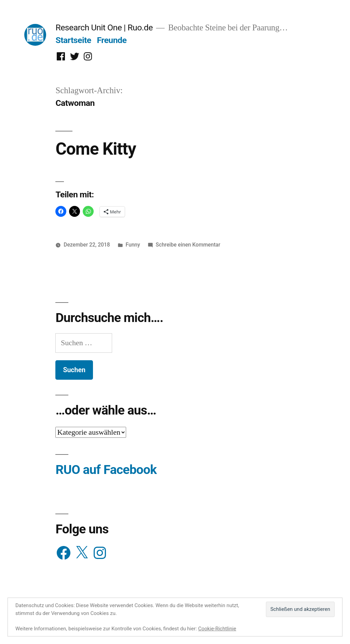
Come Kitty (96, 149)
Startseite (73, 40)
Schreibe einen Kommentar (188, 245)
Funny (133, 245)
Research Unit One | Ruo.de (104, 27)
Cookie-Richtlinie (217, 629)
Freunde (112, 40)
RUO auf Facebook (106, 470)
